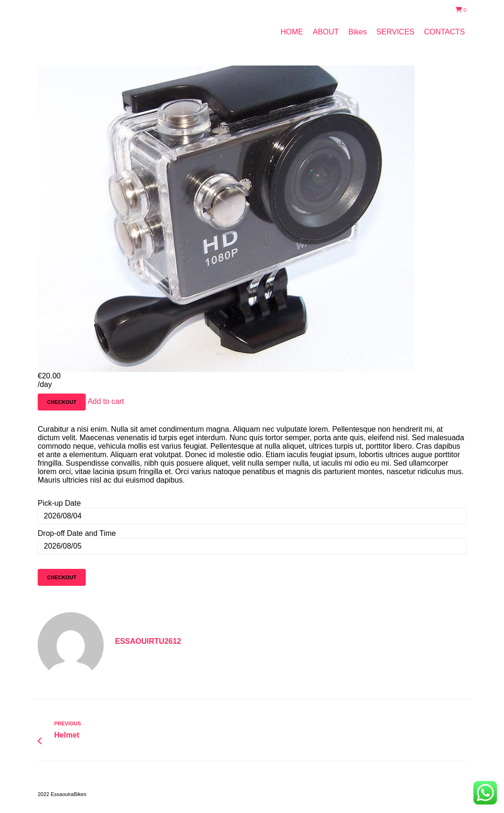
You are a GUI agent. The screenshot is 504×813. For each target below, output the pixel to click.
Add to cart (106, 401)
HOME (292, 32)
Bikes (358, 32)
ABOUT (326, 32)
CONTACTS (444, 32)
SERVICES (395, 32)
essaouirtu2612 (148, 641)
